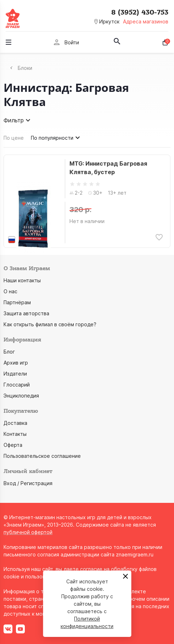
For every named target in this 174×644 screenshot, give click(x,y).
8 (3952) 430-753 (140, 12)
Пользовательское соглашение (42, 456)
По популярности (56, 138)
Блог (9, 352)
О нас (10, 291)
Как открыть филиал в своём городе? (50, 324)
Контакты (15, 434)
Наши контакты (22, 280)
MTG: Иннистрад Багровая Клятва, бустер (108, 168)
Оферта (13, 445)
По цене (14, 138)
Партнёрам (17, 302)
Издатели (15, 374)
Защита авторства (26, 313)
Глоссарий (17, 385)
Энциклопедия (21, 396)
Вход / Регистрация (28, 483)
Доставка (15, 423)
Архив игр (16, 363)
